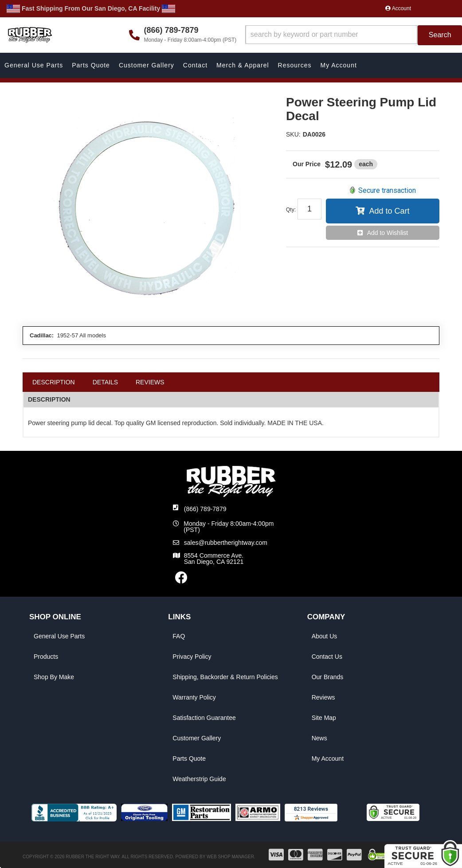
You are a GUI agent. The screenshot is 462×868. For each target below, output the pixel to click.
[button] (354, 35)
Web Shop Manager (230, 857)
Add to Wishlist (388, 233)
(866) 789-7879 (205, 509)
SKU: (293, 134)
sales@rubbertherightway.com (226, 543)
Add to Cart (389, 211)
